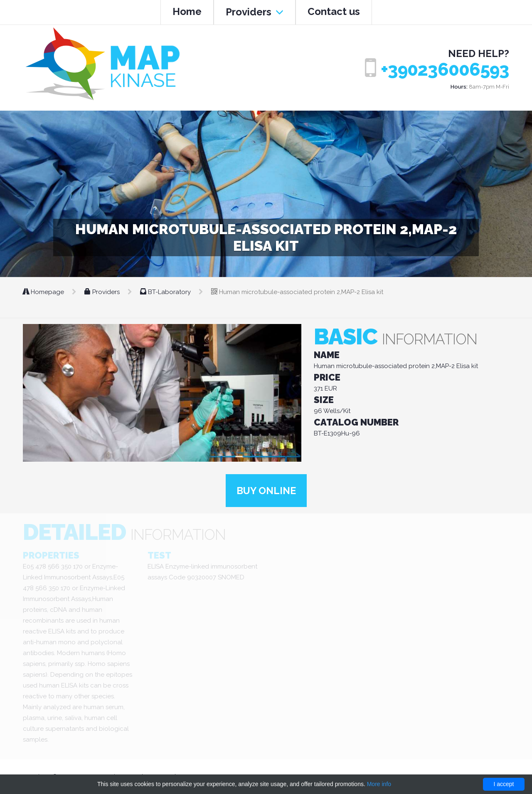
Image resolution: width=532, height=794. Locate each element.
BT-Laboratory (166, 292)
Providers (255, 12)
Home (187, 11)
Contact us (334, 11)
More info (379, 784)
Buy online (266, 491)
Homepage (44, 292)
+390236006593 (445, 70)
